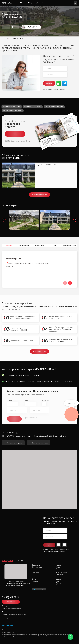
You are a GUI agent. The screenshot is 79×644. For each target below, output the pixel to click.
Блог (33, 558)
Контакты (35, 556)
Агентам (15, 27)
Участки (58, 572)
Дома (58, 568)
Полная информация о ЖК (39, 195)
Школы (55, 233)
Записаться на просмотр (38, 430)
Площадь (10, 387)
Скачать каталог (15, 134)
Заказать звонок (11, 589)
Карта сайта (35, 560)
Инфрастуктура (40, 233)
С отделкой (46, 387)
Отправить (49, 83)
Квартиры (59, 556)
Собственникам (37, 554)
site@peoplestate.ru (7, 613)
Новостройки (60, 558)
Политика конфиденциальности (11, 617)
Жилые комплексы (61, 560)
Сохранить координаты (13, 430)
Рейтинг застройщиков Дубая (54, 107)
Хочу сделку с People (39, 338)
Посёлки (59, 570)
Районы (58, 554)
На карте (6, 27)
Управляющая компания (70, 233)
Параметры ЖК (9, 233)
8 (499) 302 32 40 (11, 584)
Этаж (26, 387)
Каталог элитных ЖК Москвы (33, 107)
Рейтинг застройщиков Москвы (13, 111)
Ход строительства (24, 233)
